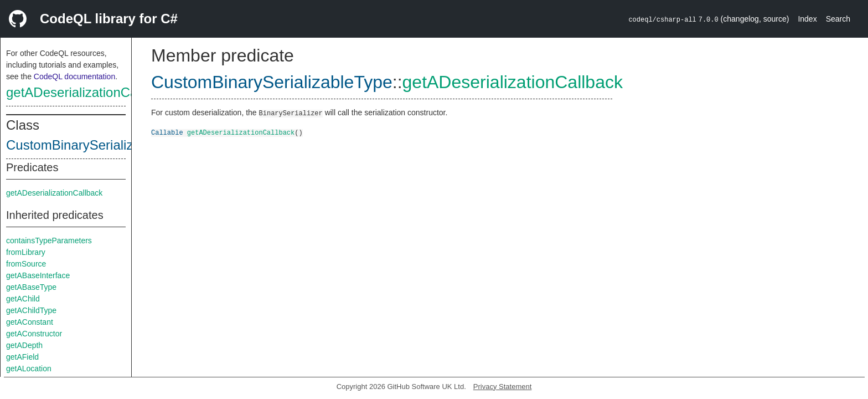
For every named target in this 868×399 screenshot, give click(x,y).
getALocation (29, 369)
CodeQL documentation (74, 76)
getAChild (23, 299)
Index (807, 19)
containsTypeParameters (49, 241)
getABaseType (31, 287)
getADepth (24, 345)
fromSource (26, 264)
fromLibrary (26, 252)
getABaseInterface (38, 275)
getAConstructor (34, 334)
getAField (22, 357)
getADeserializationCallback (89, 92)
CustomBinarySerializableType (97, 145)
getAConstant (30, 322)
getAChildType (31, 310)
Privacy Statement (503, 387)
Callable (167, 132)
